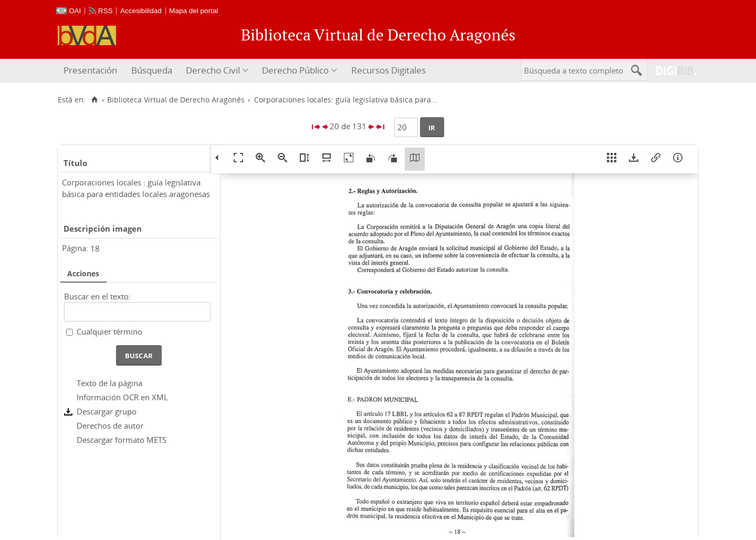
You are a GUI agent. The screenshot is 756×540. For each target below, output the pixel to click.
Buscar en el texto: (97, 296)
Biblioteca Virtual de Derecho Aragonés (176, 100)
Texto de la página (109, 383)
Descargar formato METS (122, 440)
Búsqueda (152, 70)
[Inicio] (94, 100)
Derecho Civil (213, 70)
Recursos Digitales (388, 70)
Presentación (90, 70)
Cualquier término (109, 331)
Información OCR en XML (122, 397)
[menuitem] (92, 71)
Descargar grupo (107, 411)
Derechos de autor (110, 425)
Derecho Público (295, 70)
